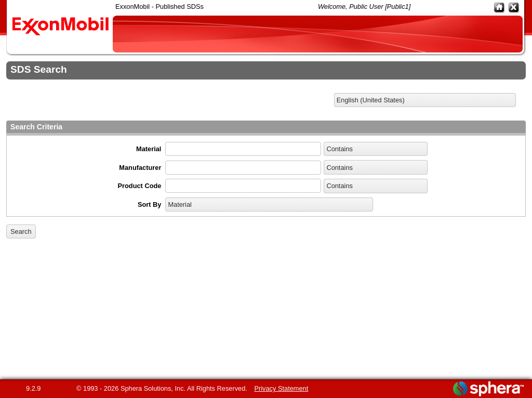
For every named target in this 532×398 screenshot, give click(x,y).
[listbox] (425, 100)
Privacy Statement (281, 388)
